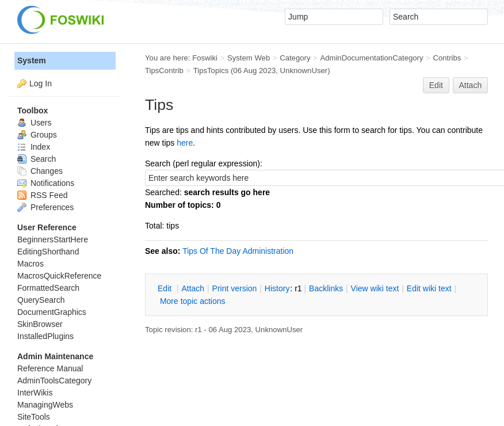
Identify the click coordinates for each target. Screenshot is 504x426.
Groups (37, 135)
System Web (249, 58)
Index (34, 147)
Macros (30, 264)
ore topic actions (193, 301)
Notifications (46, 183)
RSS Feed (42, 195)
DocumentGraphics (52, 312)
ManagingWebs (45, 405)
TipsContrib (164, 71)
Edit (436, 85)
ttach (193, 288)
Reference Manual (50, 368)
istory (277, 288)
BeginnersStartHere (53, 239)
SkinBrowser (40, 324)
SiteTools (34, 417)
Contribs (447, 58)
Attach (471, 85)
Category (295, 58)
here (185, 143)
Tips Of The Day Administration (238, 251)
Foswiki (205, 58)
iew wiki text (375, 288)
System (32, 60)
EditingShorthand (48, 252)
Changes (40, 171)
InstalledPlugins (45, 336)
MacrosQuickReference (59, 276)
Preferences (45, 207)
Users (34, 123)
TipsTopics (211, 71)
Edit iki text (429, 288)
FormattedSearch (48, 288)
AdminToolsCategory (54, 381)
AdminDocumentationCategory (371, 58)
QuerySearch (41, 300)
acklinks (326, 288)
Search (37, 159)
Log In (41, 83)
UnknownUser (304, 71)
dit (166, 288)
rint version (235, 288)
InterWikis (35, 393)
